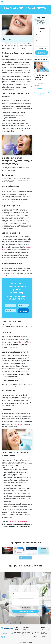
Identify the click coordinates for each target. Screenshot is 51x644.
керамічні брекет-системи (17, 222)
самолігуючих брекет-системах (10, 373)
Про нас (16, 628)
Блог (8, 12)
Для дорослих (26, 628)
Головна (4, 12)
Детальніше (38, 88)
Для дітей (43, 628)
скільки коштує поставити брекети (17, 521)
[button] (48, 3)
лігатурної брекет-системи (24, 343)
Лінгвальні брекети (18, 425)
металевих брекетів (18, 198)
